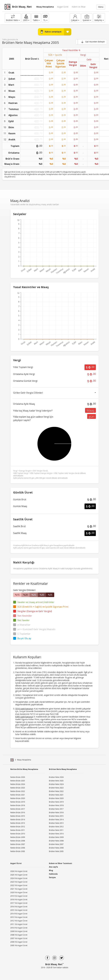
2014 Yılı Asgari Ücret (19, 914)
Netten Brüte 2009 (18, 837)
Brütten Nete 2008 (56, 841)
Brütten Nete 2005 (56, 851)
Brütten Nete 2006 (56, 848)
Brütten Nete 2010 (56, 834)
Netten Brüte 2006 (18, 848)
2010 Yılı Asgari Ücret (19, 928)
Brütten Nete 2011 (56, 830)
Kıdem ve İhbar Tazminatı (61, 863)
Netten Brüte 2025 (18, 781)
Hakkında (53, 874)
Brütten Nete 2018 (56, 805)
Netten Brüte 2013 (18, 823)
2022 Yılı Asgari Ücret (19, 885)
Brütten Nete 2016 (56, 812)
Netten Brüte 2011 (18, 830)
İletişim (52, 877)
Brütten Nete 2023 (56, 788)
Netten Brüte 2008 (18, 841)
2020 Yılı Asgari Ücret (19, 892)
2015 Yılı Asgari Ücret (19, 910)
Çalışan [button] (75, 18)
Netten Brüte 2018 (18, 805)
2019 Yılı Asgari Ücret (19, 896)
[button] (26, 18)
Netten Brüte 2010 (18, 834)
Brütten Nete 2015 (56, 816)
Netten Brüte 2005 (18, 851)
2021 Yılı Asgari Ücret (19, 889)
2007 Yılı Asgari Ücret (19, 938)
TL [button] (45, 18)
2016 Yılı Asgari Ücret (19, 907)
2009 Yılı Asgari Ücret (19, 931)
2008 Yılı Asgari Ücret (19, 935)
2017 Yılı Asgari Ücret (19, 903)
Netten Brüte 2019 (18, 802)
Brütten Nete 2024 (56, 784)
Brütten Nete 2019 (56, 802)
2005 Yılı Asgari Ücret (19, 945)
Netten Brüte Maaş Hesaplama (24, 769)
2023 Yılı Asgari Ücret (19, 882)
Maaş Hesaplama (45, 7)
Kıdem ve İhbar (79, 7)
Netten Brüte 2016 (18, 812)
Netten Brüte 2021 (18, 795)
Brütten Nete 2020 (56, 798)
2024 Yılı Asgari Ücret (19, 878)
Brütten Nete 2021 (56, 795)
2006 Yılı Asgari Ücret (19, 942)
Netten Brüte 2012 (18, 827)
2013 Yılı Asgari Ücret (19, 917)
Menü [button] (101, 7)
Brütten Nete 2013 (56, 823)
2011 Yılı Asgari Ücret (19, 924)
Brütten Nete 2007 (56, 844)
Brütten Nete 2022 (56, 791)
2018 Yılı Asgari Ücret (19, 900)
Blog (51, 870)
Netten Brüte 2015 (18, 816)
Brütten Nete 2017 (56, 809)
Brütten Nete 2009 (56, 837)
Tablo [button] (36, 18)
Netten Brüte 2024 (18, 784)
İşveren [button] (87, 18)
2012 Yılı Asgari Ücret (19, 921)
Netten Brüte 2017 (18, 809)
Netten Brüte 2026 (18, 777)
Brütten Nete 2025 (56, 781)
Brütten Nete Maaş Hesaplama (63, 769)
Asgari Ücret (63, 7)
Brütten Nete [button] (13, 18)
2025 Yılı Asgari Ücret (19, 875)
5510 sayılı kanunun (24, 709)
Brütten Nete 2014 (56, 820)
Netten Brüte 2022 (18, 791)
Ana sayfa (53, 867)
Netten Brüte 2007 (18, 844)
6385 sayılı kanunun (24, 717)
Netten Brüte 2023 (18, 788)
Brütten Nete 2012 (56, 827)
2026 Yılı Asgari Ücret (19, 871)
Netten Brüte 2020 (18, 798)
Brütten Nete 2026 (56, 777)
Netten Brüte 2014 (18, 820)
